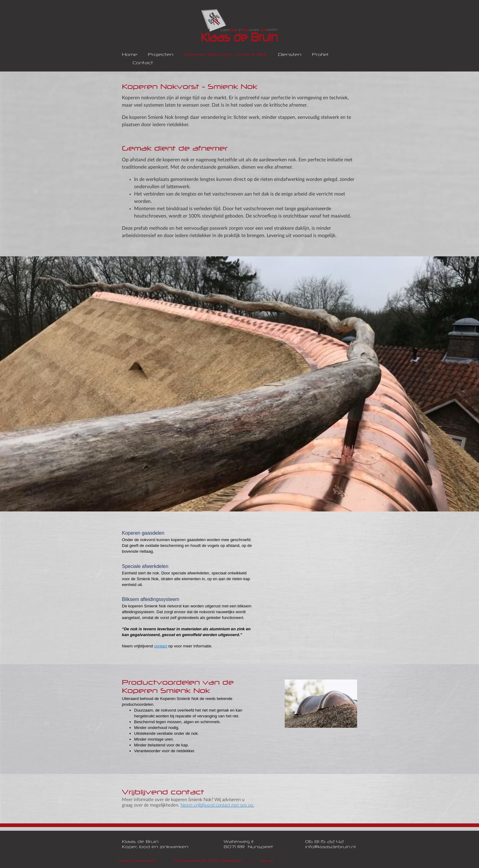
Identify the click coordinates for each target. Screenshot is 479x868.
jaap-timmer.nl (144, 861)
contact (161, 646)
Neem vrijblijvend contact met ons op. (217, 805)
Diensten (290, 55)
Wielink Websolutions (226, 861)
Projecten (161, 55)
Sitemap (267, 861)
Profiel (320, 55)
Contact (143, 63)
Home (130, 55)
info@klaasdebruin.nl (330, 847)
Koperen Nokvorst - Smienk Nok (226, 55)
